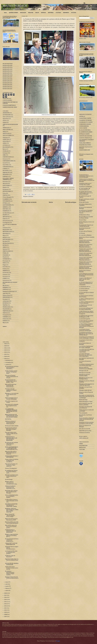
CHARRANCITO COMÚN (86, 122)
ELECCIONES (6, 185)
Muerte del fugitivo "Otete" (86, 402)
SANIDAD (5, 289)
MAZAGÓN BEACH (15, 6)
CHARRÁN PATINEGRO (85, 120)
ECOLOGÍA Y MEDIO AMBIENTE (8, 179)
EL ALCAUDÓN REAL (85, 130)
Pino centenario (83, 413)
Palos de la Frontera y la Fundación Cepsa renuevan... (11, 465)
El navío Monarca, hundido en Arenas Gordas (86, 217)
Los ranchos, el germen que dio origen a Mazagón (86, 347)
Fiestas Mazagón (7, 197)
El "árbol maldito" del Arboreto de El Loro (85, 189)
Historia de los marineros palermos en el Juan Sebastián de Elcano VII (86, 267)
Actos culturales (7, 117)
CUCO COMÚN (83, 128)
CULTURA (58, 13)
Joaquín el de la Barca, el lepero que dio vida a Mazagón (85, 279)
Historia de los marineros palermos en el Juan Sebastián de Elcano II (86, 246)
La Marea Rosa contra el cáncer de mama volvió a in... (12, 501)
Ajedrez (5, 123)
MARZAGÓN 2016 (7, 83)
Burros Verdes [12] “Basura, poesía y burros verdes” (10, 515)
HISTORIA (51, 13)
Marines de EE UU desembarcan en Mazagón (86, 368)
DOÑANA (43, 13)
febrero (7, 588)
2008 (6, 614)
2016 (6, 597)
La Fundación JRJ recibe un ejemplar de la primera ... (11, 552)
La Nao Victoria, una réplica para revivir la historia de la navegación (86, 313)
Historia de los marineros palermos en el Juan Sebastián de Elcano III (86, 250)
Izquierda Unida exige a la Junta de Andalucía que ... (12, 560)
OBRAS (5, 247)
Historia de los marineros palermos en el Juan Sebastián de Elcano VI (86, 263)
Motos (4, 235)
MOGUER (31, 13)
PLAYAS (5, 267)
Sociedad (5, 299)
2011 (5, 608)
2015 (6, 600)
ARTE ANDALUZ (84, 438)
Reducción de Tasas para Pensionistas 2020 (11, 519)
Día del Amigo (9, 479)
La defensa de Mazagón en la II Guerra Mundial (86, 302)
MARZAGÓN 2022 (8, 71)
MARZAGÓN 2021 (7, 73)
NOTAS (5, 245)
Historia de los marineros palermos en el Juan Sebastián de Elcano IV (86, 254)
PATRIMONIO (6, 259)
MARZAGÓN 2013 (7, 89)
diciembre (8, 360)
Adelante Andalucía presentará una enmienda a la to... (10, 487)
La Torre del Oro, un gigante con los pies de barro (86, 321)
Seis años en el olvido (85, 429)
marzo (7, 586)
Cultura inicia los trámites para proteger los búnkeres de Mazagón (87, 180)
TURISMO (5, 317)
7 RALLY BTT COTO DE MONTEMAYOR (11, 544)
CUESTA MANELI (7, 100)
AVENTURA (6, 139)
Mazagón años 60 (84, 371)
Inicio (5, 13)
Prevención (6, 273)
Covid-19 (5, 163)
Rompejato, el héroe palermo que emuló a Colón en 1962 (86, 423)
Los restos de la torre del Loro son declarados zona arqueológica (87, 351)
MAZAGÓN (23, 13)
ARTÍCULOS (6, 134)
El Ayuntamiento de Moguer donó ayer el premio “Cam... (11, 381)
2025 (6, 346)
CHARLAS (6, 151)
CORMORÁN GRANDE (85, 124)
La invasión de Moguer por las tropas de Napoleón (86, 309)
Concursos (5, 159)
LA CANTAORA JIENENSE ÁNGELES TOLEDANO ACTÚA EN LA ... (11, 411)
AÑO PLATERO (7, 130)
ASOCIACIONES (7, 135)
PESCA (5, 263)
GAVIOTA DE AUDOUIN (86, 136)
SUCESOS (74, 13)
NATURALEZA (7, 239)
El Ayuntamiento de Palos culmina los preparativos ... (12, 540)
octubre (7, 365)
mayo (7, 582)
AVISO (4, 143)
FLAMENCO (6, 199)
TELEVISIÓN (6, 309)
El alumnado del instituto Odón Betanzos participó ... (12, 444)
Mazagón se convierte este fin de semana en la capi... (12, 395)
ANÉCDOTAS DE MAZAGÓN (10, 125)
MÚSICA (5, 237)
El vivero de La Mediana (85, 235)
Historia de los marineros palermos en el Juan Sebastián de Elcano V (86, 259)
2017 (6, 595)
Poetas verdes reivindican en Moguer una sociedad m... (12, 461)
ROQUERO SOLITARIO (85, 145)
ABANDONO (6, 113)
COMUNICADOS (7, 157)
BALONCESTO (7, 147)
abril (7, 584)
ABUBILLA (82, 116)
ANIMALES (6, 128)
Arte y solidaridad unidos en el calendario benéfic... (12, 496)
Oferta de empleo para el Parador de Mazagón (11, 398)
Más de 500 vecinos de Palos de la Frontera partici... (11, 527)
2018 (6, 593)
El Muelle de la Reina (85, 215)
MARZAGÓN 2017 (7, 81)
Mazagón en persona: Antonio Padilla (85, 375)
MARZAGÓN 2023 (7, 69)
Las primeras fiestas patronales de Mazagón (85, 330)
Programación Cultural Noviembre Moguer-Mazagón (11, 429)
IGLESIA (5, 215)
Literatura (31, 196)
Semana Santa (6, 295)
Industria (5, 219)
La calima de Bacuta (84, 289)
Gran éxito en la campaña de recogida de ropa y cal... (12, 406)
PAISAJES (5, 255)
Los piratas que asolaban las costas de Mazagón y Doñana (87, 337)
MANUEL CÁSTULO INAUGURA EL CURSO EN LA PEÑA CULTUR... (12, 510)
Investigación (6, 223)
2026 (6, 344)
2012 (6, 606)
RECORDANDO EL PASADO (10, 282)
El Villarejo (82, 233)
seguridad (5, 293)
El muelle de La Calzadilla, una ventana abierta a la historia (86, 212)
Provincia (5, 276)
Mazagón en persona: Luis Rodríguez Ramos (86, 378)
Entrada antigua (71, 202)
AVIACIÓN (6, 141)
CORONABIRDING (84, 126)
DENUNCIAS (6, 173)
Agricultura (6, 119)
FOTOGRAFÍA (7, 201)
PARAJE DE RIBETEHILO (9, 105)
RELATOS (5, 286)
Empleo (5, 187)
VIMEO (81, 444)
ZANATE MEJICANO (85, 150)
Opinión (5, 249)
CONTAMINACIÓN (8, 161)
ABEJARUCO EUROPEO (85, 114)
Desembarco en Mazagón (86, 187)
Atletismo (5, 137)
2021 (6, 354)
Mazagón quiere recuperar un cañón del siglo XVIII (87, 385)
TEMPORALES (7, 311)
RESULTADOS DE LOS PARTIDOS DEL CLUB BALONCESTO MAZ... (11, 416)
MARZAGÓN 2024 (8, 67)
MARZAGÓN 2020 (8, 75)
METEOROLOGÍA (7, 232)
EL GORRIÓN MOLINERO (86, 132)
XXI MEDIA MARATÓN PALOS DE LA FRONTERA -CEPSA (11, 505)
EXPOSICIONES (7, 191)
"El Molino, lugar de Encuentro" (10, 556)
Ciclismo (5, 153)
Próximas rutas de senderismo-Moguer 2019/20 (11, 390)
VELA (4, 323)
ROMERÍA (5, 287)
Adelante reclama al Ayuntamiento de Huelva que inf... (10, 422)
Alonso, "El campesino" (11, 468)
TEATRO (5, 305)
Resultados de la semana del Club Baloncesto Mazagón (11, 492)
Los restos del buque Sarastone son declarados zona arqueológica (86, 355)
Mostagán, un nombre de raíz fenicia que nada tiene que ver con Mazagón (87, 397)
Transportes (6, 315)
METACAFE (82, 448)
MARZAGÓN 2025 (8, 65)
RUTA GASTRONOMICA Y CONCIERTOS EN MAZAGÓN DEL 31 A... (12, 448)
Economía (5, 182)
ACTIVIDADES (7, 115)
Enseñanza (5, 189)
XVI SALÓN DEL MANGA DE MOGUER (12, 564)
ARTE (4, 132)
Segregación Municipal (9, 291)
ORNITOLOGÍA (7, 251)
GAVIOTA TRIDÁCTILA (85, 138)
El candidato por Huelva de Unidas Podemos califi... (11, 472)
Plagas (4, 265)
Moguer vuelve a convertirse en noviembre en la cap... (11, 483)
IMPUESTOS (6, 217)
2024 (6, 348)
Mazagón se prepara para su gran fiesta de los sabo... (12, 476)
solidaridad (6, 301)
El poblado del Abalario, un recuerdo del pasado (86, 226)
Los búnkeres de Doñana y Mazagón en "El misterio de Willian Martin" (86, 334)
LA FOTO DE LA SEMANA (10, 225)
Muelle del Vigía (83, 400)
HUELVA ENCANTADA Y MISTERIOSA (12, 457)
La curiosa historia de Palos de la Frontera (86, 296)
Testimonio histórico (85, 433)
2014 (6, 602)
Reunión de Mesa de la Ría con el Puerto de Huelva (12, 523)
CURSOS (5, 169)
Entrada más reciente (29, 202)
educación (5, 184)
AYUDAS (5, 145)
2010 (6, 610)
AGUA (4, 121)
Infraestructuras (7, 221)
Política (5, 269)
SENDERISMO (6, 297)
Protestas (5, 275)
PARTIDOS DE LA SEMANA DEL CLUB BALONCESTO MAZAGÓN (11, 439)
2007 (6, 617)
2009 (6, 612)
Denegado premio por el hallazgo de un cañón (85, 184)
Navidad (5, 241)
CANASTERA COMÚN (85, 118)
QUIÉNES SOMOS (13, 13)
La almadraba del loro (85, 287)
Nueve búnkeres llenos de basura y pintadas (86, 404)
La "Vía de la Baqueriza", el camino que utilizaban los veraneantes (86, 284)
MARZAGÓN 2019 (7, 77)
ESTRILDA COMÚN (84, 134)
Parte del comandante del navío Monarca (86, 407)
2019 (6, 359)
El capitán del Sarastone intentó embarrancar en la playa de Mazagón (86, 193)
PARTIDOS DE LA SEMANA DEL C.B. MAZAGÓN (11, 531)
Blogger (58, 641)
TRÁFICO (5, 313)
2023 (6, 350)
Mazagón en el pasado (85, 373)
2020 (6, 356)
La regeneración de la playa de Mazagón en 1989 (86, 316)
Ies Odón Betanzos (7, 213)
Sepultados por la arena (85, 431)
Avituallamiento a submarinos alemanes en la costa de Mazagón (86, 176)
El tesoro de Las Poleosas (86, 231)
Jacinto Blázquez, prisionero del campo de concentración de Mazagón (86, 275)
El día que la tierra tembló (12, 426)
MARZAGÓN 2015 (7, 85)
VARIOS (5, 321)
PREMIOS (5, 271)
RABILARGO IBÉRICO (85, 143)
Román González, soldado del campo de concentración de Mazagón (87, 419)
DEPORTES (66, 13)
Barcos (4, 149)
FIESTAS (5, 195)
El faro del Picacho (84, 202)
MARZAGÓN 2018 (7, 79)
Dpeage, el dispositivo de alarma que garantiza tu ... (12, 578)
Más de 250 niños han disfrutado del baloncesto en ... (11, 386)
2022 (6, 352)
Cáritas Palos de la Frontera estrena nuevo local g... (12, 568)
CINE (4, 155)
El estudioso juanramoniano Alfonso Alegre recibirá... (10, 573)
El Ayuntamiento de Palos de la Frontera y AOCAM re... (12, 368)
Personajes (5, 261)
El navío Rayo (83, 220)
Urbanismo (6, 319)
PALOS (37, 13)
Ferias (4, 193)
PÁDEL (5, 253)
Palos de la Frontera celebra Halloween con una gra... (12, 377)
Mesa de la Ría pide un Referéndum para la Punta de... (11, 453)
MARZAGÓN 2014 (7, 87)
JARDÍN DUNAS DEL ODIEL (10, 107)
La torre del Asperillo (85, 319)
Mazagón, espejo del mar (85, 390)
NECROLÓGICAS (7, 243)
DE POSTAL (6, 171)
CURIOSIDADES (7, 167)
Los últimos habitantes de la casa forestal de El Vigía (86, 365)
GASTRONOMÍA (7, 205)
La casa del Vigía (83, 291)
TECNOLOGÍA (7, 307)
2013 (6, 604)
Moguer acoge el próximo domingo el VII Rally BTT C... (12, 535)
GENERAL (5, 207)
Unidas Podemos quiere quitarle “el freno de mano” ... (11, 372)
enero (7, 591)
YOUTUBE (82, 450)
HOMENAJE (6, 211)
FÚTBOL (5, 203)
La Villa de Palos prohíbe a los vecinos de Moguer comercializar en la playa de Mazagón (86, 326)
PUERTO (5, 278)
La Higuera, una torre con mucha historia (86, 306)
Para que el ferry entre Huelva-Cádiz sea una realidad (11, 434)
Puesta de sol (6, 280)
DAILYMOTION (83, 446)
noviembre (8, 363)
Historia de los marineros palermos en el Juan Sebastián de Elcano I (86, 241)
